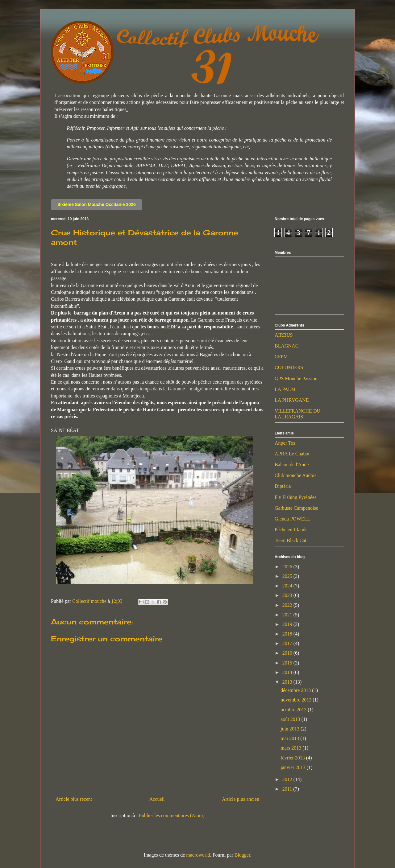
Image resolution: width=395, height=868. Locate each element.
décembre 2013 (296, 690)
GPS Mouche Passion (296, 378)
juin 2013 (291, 729)
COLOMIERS (289, 367)
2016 (288, 653)
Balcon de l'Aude (292, 465)
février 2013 (293, 758)
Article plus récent (74, 799)
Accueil (157, 799)
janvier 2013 (293, 767)
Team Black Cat (291, 540)
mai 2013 (290, 738)
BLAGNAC (287, 346)
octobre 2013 (294, 710)
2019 (288, 624)
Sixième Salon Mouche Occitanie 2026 (97, 204)
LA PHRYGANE (292, 400)
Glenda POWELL (292, 519)
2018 (288, 634)
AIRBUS (284, 335)
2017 (288, 643)
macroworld (198, 855)
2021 (288, 615)
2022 (288, 605)
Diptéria (283, 486)
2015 (288, 663)
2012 (288, 779)
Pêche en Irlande (291, 530)
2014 (288, 672)
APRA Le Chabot (292, 454)
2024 (288, 586)
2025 (288, 576)
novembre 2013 (297, 700)
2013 (288, 682)
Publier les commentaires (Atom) (172, 815)
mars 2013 (291, 748)
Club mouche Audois (295, 475)
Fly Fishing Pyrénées (295, 497)
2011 (288, 789)
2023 (288, 595)
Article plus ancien (241, 799)
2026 (288, 567)
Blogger (242, 855)
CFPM (281, 357)
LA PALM (285, 389)
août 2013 (291, 719)
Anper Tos (285, 443)
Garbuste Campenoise (296, 508)
